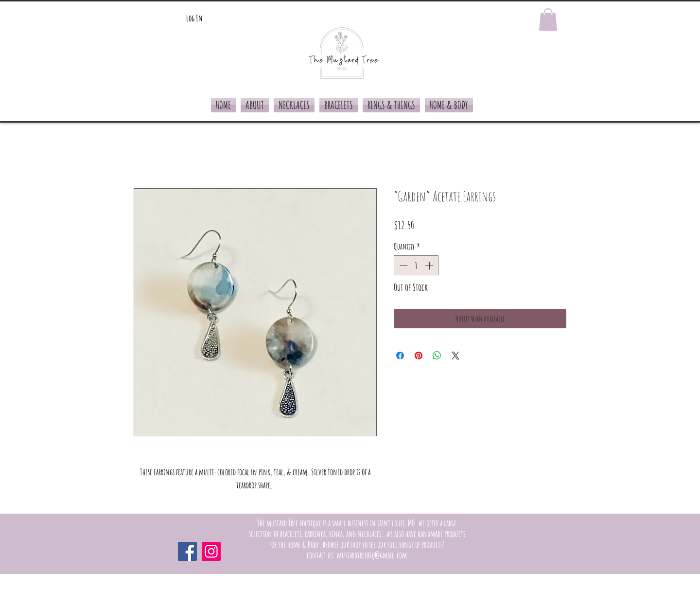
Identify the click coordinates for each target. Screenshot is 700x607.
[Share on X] (455, 356)
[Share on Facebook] (400, 356)
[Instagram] (211, 551)
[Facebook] (187, 551)
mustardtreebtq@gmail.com (372, 555)
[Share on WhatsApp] (437, 356)
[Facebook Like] (503, 551)
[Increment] (430, 266)
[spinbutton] (416, 266)
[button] (548, 20)
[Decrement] (402, 266)
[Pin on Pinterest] (419, 356)
